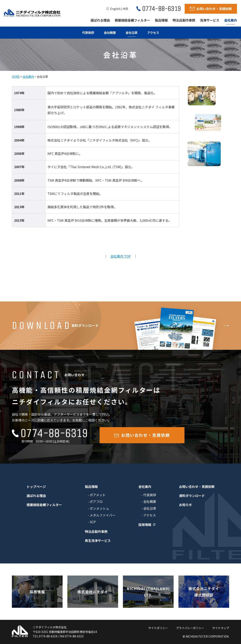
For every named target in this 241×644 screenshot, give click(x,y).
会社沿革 (132, 33)
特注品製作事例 (184, 20)
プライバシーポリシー (190, 628)
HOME (16, 77)
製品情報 (161, 20)
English (115, 9)
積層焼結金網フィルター (132, 20)
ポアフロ (96, 501)
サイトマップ (221, 628)
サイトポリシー (158, 628)
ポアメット (98, 495)
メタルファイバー (103, 515)
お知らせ (185, 505)
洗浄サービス (210, 20)
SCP (93, 522)
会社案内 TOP (121, 256)
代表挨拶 (88, 33)
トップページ (36, 487)
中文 (126, 9)
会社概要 (110, 33)
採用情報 (145, 525)
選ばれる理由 (100, 20)
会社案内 (231, 20)
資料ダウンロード (192, 496)
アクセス (153, 33)
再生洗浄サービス (98, 540)
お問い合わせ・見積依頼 (197, 487)
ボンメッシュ (99, 508)
